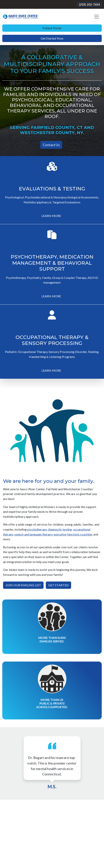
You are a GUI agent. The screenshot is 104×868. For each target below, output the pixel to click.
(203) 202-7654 (89, 4)
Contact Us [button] (51, 145)
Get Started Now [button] (52, 38)
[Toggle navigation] (97, 17)
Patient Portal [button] (52, 28)
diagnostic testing (60, 529)
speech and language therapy (33, 534)
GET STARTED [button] (59, 585)
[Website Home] (20, 17)
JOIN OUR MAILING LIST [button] (23, 585)
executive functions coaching (73, 534)
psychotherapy (37, 529)
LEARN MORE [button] (51, 216)
